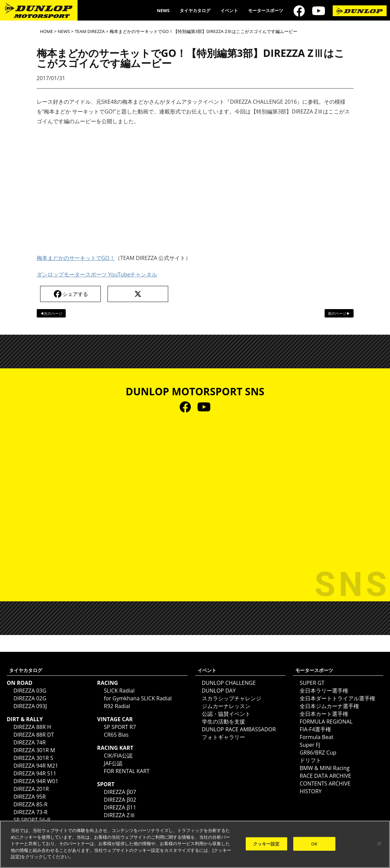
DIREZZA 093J (30, 706)
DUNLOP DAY (219, 691)
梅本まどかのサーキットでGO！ (76, 258)
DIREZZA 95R (30, 797)
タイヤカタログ (195, 10)
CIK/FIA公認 (118, 756)
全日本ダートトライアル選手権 (337, 698)
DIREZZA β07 (120, 792)
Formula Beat (317, 737)
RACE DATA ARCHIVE (325, 776)
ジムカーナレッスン (226, 706)
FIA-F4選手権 (315, 729)
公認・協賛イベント (226, 714)
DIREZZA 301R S (33, 758)
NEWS (163, 10)
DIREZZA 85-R (31, 804)
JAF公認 (113, 763)
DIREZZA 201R (31, 789)
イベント (229, 10)
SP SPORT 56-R (32, 820)
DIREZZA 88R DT (34, 735)
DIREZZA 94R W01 (36, 781)
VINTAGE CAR (115, 719)
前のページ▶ (339, 313)
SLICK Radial (119, 691)
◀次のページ (51, 313)
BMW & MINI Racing (325, 768)
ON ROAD (20, 683)
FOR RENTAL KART (127, 771)
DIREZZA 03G (30, 691)
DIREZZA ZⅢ (119, 815)
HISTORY (311, 791)
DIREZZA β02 (120, 800)
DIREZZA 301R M (34, 750)
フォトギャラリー (223, 737)
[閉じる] (379, 843)
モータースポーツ (266, 10)
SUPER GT (312, 683)
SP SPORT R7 (120, 727)
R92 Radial (117, 706)
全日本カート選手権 (324, 714)
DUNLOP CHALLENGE (229, 683)
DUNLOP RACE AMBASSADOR (239, 729)
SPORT (106, 784)
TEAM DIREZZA (90, 31)
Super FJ (310, 745)
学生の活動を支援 (223, 722)
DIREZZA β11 (120, 807)
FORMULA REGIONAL (326, 722)
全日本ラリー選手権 (324, 691)
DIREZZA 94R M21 (36, 766)
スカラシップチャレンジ (232, 698)
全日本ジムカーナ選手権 (329, 706)
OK (314, 843)
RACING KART (115, 748)
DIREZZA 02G (30, 698)
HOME (47, 31)
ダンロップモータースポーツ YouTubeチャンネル (97, 274)
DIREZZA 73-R (31, 812)
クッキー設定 (266, 843)
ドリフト (310, 760)
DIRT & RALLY (25, 719)
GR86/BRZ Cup (318, 753)
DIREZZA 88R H (32, 727)
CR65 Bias (116, 735)
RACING (108, 683)
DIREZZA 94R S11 (35, 773)
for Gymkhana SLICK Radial (138, 698)
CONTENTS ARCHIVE (325, 783)
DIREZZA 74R (30, 742)
